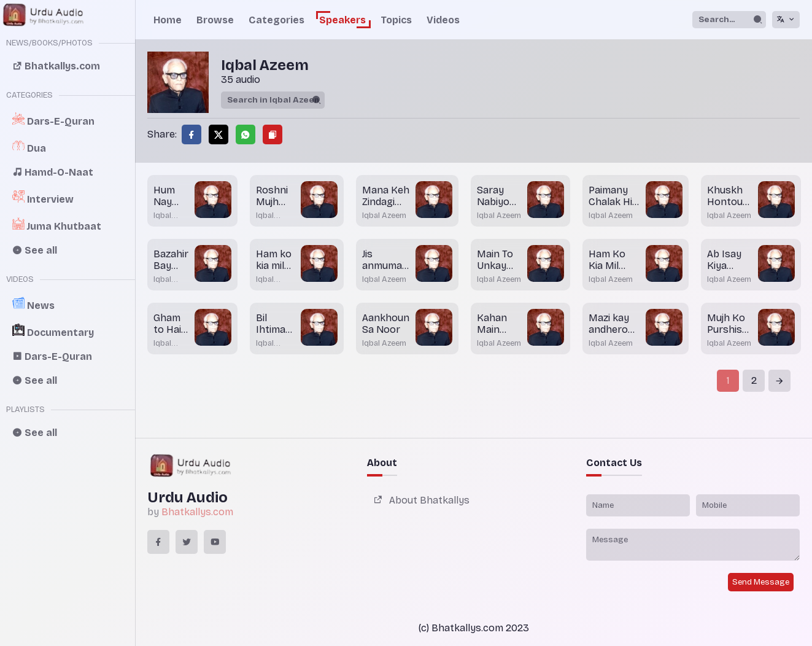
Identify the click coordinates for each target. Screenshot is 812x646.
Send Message (761, 582)
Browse (215, 20)
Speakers (342, 20)
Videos (443, 20)
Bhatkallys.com (197, 512)
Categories (276, 20)
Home (168, 20)
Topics (396, 20)
